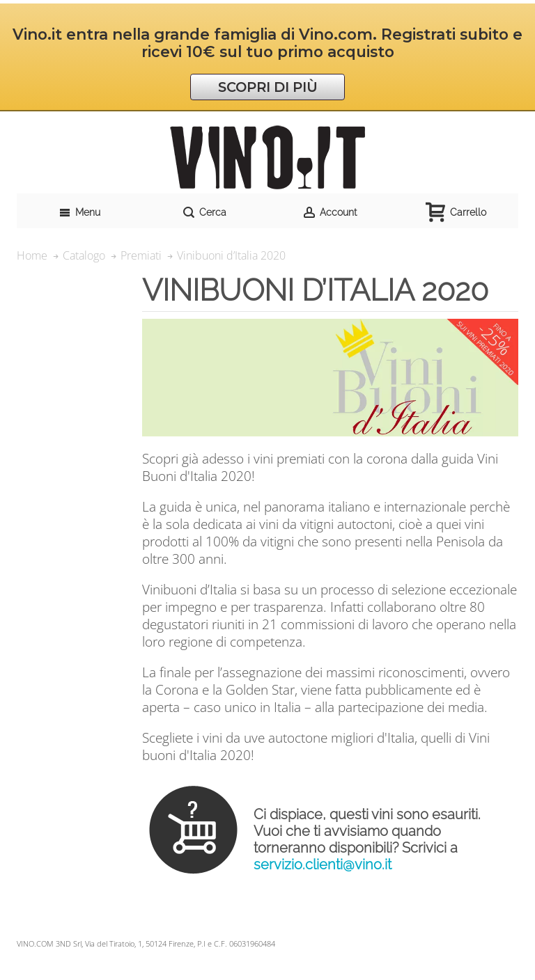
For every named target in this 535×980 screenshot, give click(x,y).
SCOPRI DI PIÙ (268, 87)
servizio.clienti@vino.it (323, 864)
